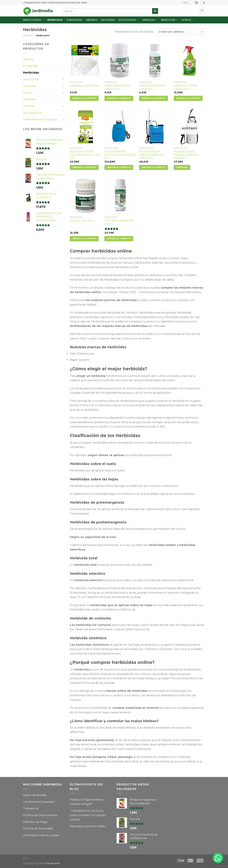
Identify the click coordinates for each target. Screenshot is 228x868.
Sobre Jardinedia (35, 795)
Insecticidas (33, 20)
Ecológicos (129, 20)
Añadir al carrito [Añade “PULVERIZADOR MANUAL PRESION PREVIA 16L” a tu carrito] (154, 167)
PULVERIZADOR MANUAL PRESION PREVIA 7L (186, 155)
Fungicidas (74, 20)
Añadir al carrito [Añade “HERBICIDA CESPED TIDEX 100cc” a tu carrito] (119, 98)
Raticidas (108, 20)
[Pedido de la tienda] (181, 32)
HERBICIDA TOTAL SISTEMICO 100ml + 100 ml (85, 155)
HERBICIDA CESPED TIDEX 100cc (118, 87)
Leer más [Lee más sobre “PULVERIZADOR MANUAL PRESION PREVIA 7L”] (182, 167)
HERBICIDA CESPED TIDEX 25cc (152, 87)
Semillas (150, 20)
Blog (186, 3)
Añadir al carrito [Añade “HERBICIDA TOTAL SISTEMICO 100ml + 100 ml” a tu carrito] (84, 167)
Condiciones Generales (39, 802)
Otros (188, 20)
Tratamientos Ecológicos (40, 119)
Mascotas (169, 20)
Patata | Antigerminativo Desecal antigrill (87, 802)
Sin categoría (32, 113)
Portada (28, 36)
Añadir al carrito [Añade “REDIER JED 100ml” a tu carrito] (84, 238)
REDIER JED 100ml (82, 221)
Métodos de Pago (35, 822)
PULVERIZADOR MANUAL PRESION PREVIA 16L (151, 155)
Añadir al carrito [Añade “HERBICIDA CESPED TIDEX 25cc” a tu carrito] (154, 98)
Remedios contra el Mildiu (88, 826)
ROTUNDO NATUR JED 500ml (119, 222)
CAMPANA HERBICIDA (84, 86)
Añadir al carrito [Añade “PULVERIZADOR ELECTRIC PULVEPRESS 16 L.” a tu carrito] (119, 167)
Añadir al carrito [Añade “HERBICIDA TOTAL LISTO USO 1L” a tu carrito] (188, 98)
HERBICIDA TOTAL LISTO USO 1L (186, 87)
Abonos (92, 20)
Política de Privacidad (38, 829)
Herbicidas (55, 20)
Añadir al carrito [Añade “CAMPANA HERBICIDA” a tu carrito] (84, 98)
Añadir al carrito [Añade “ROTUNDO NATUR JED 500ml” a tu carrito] (119, 238)
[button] (218, 858)
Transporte (31, 808)
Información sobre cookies (41, 835)
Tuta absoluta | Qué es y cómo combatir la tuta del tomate (88, 815)
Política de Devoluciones (40, 815)
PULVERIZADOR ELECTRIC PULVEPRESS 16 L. (120, 155)
